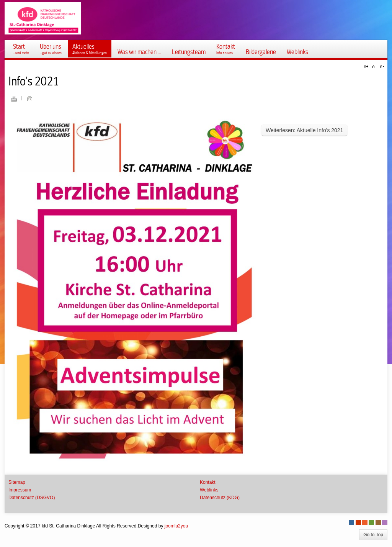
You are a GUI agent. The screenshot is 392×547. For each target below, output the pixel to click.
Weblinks (209, 490)
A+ (367, 67)
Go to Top (373, 535)
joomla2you (176, 526)
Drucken (14, 98)
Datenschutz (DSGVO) (32, 498)
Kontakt (208, 482)
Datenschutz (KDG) (220, 498)
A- (381, 67)
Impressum (20, 490)
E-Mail (29, 98)
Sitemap (17, 482)
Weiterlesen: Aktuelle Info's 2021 (304, 130)
